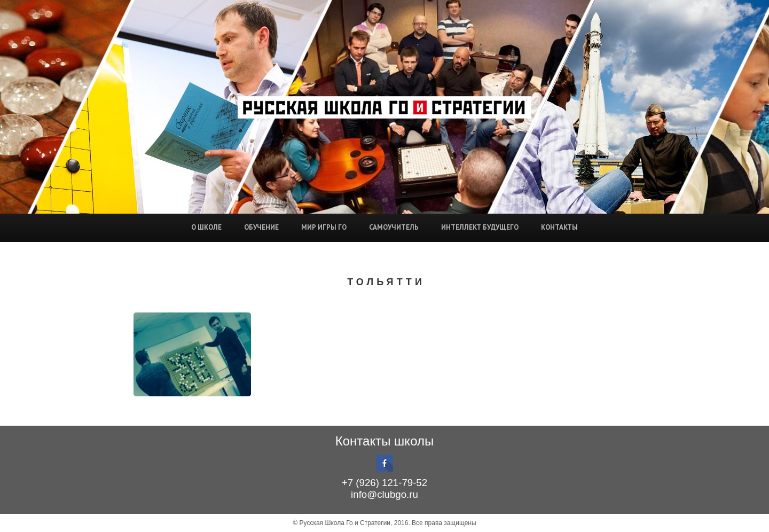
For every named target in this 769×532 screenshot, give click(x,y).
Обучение (261, 227)
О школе (206, 227)
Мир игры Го (324, 227)
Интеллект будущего (480, 227)
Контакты (559, 227)
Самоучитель (394, 227)
